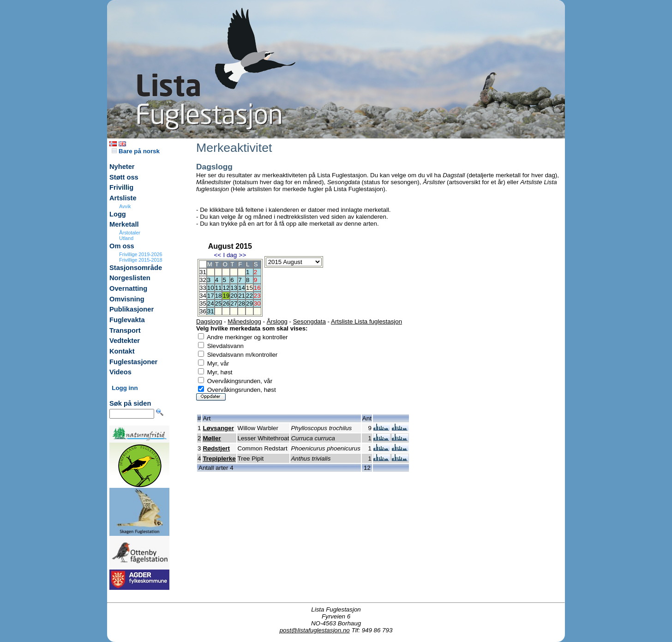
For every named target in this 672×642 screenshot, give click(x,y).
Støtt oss (124, 177)
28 (242, 303)
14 (242, 288)
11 (219, 288)
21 (242, 296)
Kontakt (122, 351)
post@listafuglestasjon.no (315, 630)
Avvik (125, 206)
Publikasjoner (132, 309)
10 (211, 288)
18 (219, 296)
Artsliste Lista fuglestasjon (366, 321)
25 (219, 303)
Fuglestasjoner (133, 362)
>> (243, 255)
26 (226, 303)
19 (226, 296)
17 (211, 296)
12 (226, 288)
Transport (125, 330)
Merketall (124, 224)
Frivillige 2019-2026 (141, 254)
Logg (118, 214)
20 (234, 296)
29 (249, 303)
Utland (126, 238)
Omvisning (127, 299)
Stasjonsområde (136, 268)
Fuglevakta (127, 320)
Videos (120, 372)
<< (217, 255)
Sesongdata (309, 321)
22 (249, 296)
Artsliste (123, 198)
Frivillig (121, 187)
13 (234, 288)
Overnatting (128, 288)
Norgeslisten (130, 278)
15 (249, 288)
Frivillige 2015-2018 (141, 260)
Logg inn (125, 388)
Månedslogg (244, 321)
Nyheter (122, 167)
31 (211, 311)
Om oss (122, 246)
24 (211, 303)
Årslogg (277, 321)
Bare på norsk (136, 151)
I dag (230, 255)
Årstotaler (130, 233)
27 (234, 303)
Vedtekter (125, 341)
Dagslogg (209, 321)
